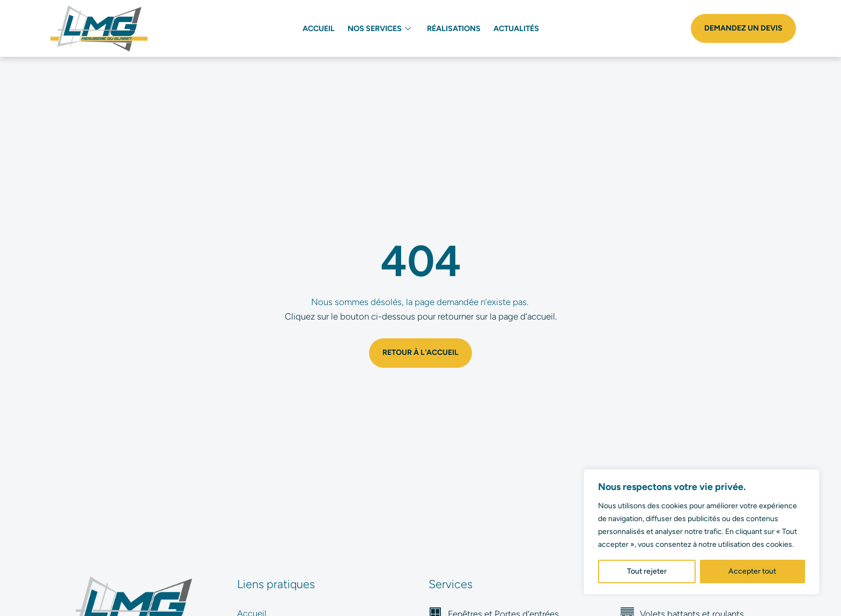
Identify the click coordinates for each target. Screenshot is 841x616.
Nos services (379, 28)
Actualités (516, 28)
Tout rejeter (647, 571)
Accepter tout (752, 571)
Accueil (319, 28)
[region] (702, 532)
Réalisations (454, 28)
